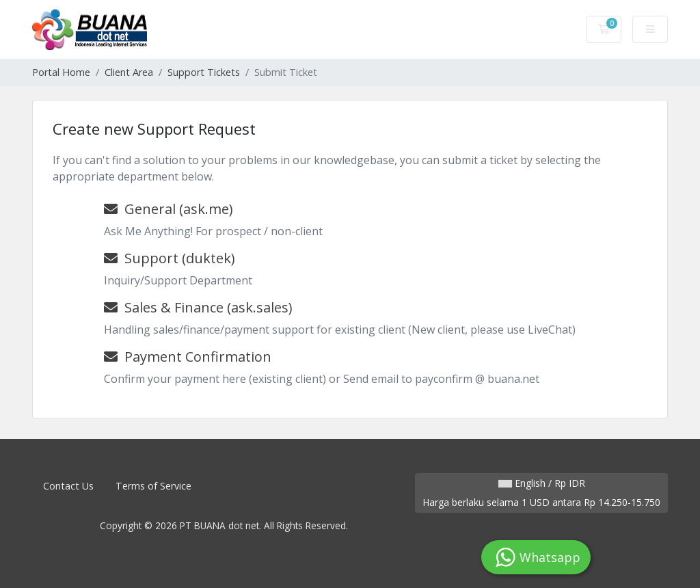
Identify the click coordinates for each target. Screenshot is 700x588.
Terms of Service (153, 486)
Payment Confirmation (188, 357)
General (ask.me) (169, 209)
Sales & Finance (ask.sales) (198, 307)
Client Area (129, 72)
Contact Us (68, 486)
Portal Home (61, 72)
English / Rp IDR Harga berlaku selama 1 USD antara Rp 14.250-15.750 (541, 493)
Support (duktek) (170, 258)
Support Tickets (204, 72)
